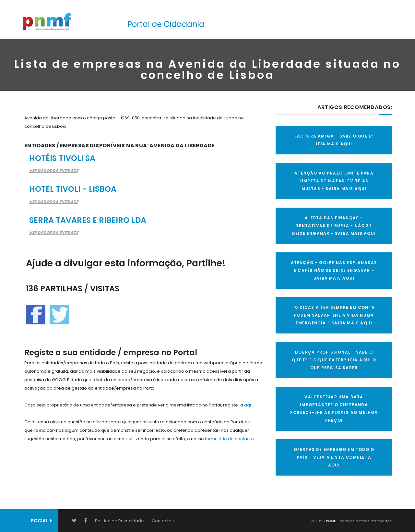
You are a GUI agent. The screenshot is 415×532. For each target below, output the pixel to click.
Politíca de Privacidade (119, 521)
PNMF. (331, 521)
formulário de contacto (229, 439)
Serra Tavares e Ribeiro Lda (88, 220)
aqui (249, 405)
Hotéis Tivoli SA (62, 158)
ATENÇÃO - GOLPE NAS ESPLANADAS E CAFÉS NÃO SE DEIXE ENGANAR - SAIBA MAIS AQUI (334, 270)
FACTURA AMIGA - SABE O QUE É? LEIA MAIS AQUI (334, 140)
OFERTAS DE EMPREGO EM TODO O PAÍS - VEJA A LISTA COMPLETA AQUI (334, 457)
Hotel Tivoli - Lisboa (73, 189)
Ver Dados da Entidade (54, 170)
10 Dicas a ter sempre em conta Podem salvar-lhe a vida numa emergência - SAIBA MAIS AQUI (334, 315)
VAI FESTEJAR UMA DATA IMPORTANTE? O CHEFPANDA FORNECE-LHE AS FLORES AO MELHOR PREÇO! (334, 409)
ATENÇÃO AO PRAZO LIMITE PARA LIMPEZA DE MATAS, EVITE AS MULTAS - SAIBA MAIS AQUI (334, 181)
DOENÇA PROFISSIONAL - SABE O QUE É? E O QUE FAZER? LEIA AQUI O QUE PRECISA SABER (334, 360)
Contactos (163, 521)
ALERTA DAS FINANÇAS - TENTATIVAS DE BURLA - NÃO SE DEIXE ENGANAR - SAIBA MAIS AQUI (334, 226)
